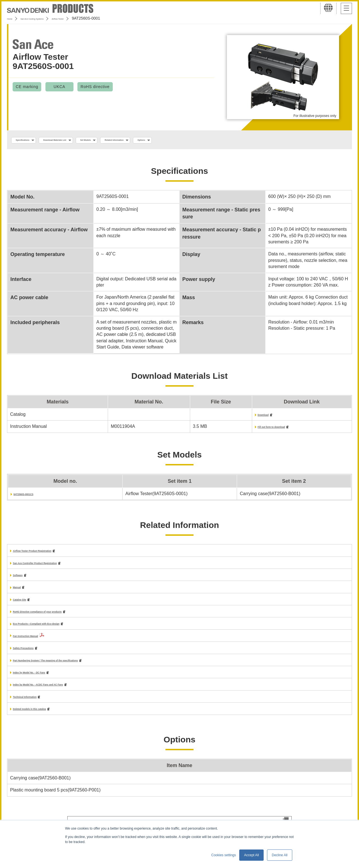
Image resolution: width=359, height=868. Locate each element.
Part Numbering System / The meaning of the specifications (76, 668)
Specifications (30, 140)
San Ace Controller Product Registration (56, 566)
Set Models (131, 140)
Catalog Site (26, 605)
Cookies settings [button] (224, 855)
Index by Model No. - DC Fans (44, 680)
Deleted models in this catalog (45, 718)
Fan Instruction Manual (37, 642)
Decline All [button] (280, 855)
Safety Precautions (33, 655)
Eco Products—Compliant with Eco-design (58, 630)
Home (12, 18)
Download (232, 416)
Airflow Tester (91, 18)
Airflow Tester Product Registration (50, 554)
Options (218, 140)
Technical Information (36, 706)
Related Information (176, 140)
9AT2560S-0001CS (33, 496)
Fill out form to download (248, 429)
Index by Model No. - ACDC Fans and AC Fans (62, 693)
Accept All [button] (251, 855)
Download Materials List (82, 140)
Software (22, 579)
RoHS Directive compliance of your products (61, 617)
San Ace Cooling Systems (48, 18)
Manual (21, 592)
